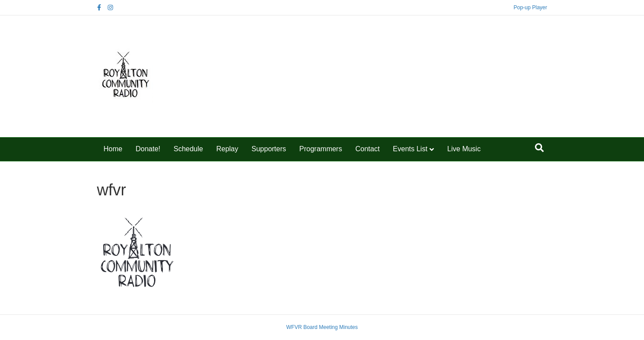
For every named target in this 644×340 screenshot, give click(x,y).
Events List (410, 149)
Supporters (269, 149)
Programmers (321, 149)
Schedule (188, 149)
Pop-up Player (530, 7)
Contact (367, 149)
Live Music (464, 149)
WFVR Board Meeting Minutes (322, 327)
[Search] (539, 148)
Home (113, 149)
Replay (227, 149)
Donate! (148, 149)
